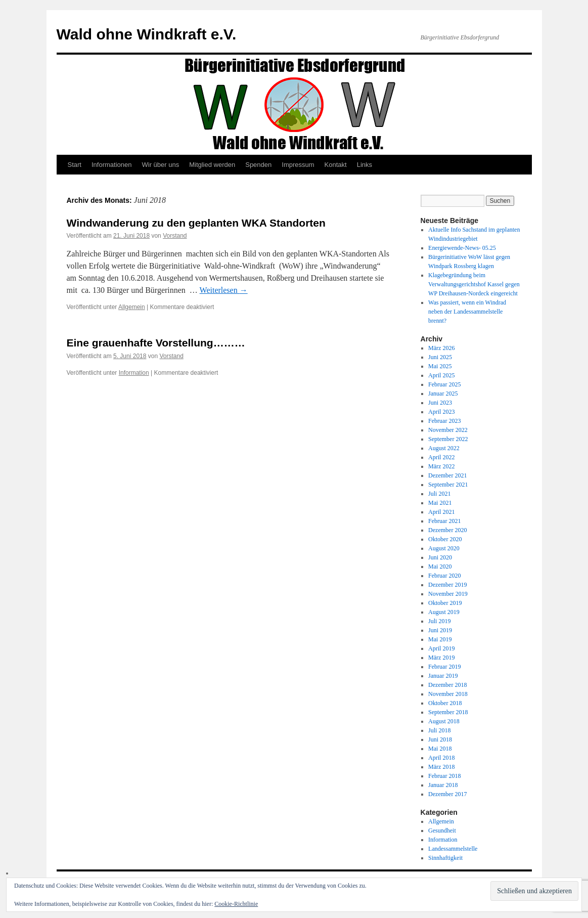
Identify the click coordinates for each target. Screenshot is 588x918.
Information (134, 373)
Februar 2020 (444, 576)
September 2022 (448, 439)
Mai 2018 (440, 749)
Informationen (112, 165)
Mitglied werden (212, 165)
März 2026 (441, 348)
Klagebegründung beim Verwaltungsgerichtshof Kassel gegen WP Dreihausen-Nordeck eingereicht (474, 284)
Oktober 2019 (445, 603)
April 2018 (441, 758)
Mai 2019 (440, 639)
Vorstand (175, 236)
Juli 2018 (439, 730)
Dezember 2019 (447, 585)
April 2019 (441, 648)
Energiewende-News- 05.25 (462, 248)
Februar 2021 (444, 521)
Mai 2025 (440, 366)
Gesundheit (442, 830)
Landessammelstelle (453, 849)
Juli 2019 (439, 621)
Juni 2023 (440, 403)
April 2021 (441, 512)
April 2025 (441, 375)
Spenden (258, 165)
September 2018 (448, 712)
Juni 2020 (440, 557)
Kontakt (336, 165)
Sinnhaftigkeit (445, 858)
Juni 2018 (440, 739)
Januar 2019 (443, 676)
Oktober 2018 (445, 703)
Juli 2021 (439, 494)
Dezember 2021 (447, 475)
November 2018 (448, 694)
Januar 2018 (443, 785)
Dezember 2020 (447, 530)
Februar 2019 (444, 667)
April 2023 (441, 412)
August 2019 (444, 612)
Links (365, 165)
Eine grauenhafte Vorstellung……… (156, 343)
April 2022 (441, 457)
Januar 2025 (443, 394)
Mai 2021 (440, 503)
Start (75, 165)
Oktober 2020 (445, 539)
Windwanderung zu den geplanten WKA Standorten (196, 223)
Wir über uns (160, 165)
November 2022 (448, 430)
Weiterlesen (224, 290)
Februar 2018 (444, 776)
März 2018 (441, 767)
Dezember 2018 (447, 685)
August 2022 (444, 448)
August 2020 (444, 548)
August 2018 (444, 721)
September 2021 (448, 485)
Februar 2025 (444, 384)
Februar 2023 (444, 421)
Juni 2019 (440, 630)
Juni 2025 (440, 357)
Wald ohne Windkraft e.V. (147, 34)
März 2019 (441, 658)
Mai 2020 (440, 566)
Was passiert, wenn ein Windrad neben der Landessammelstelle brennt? (467, 312)
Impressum (298, 165)
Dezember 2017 (447, 794)
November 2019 (448, 594)
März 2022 (441, 466)
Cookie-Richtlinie (236, 904)
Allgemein (132, 307)
